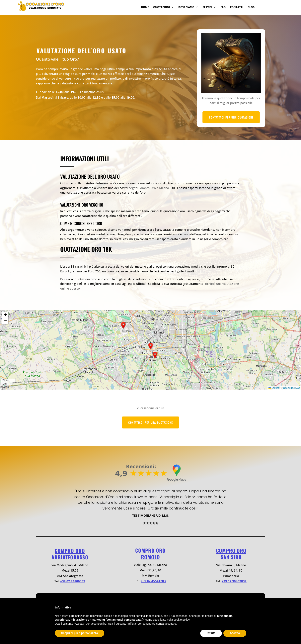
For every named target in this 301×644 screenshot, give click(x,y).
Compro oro (70, 551)
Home (145, 7)
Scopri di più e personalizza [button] (80, 633)
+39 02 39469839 (234, 581)
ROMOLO (150, 557)
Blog (251, 7)
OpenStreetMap (292, 388)
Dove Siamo (186, 7)
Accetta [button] (235, 633)
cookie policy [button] (181, 620)
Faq (223, 7)
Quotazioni (162, 7)
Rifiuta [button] (211, 633)
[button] (155, 355)
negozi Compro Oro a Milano (149, 188)
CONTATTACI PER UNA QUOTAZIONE (245, 117)
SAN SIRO (231, 557)
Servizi (207, 7)
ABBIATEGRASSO (70, 557)
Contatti (237, 7)
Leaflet (274, 388)
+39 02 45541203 (153, 581)
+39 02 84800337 (73, 581)
